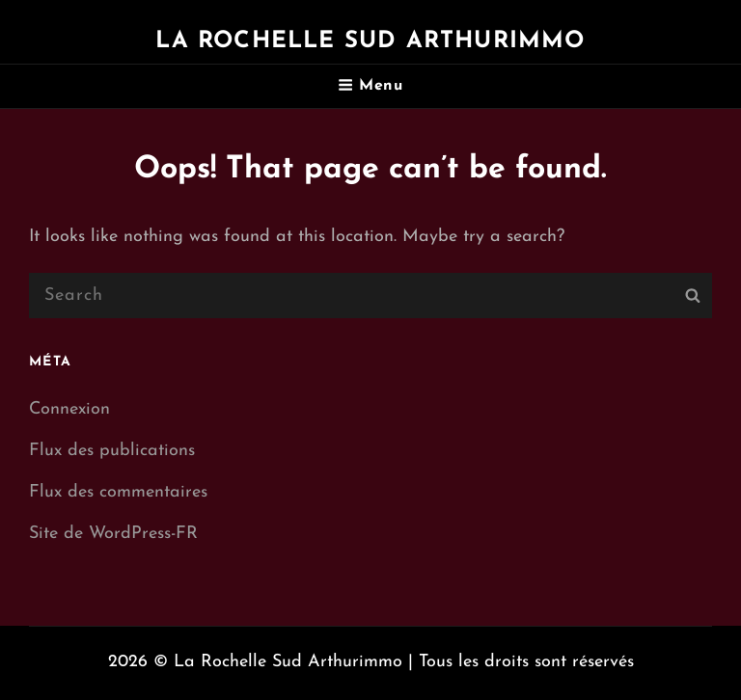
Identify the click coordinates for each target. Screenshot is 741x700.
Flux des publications (112, 451)
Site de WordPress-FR (113, 534)
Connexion (69, 409)
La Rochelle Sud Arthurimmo (370, 41)
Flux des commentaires (118, 492)
